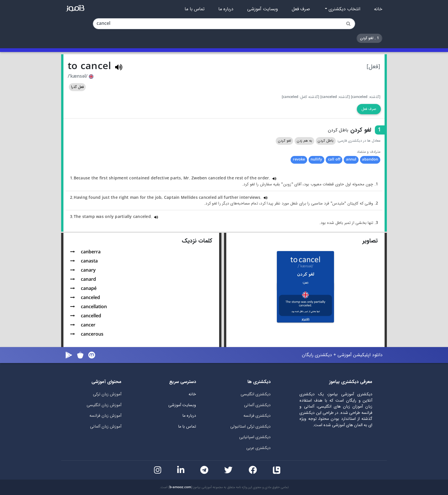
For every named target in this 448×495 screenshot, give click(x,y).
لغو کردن (285, 141)
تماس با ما (195, 9)
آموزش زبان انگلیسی (104, 405)
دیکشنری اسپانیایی (255, 437)
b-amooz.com (180, 487)
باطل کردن (326, 141)
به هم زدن (304, 141)
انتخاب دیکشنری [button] (344, 9)
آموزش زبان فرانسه (105, 416)
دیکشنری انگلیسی (256, 394)
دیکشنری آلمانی (257, 405)
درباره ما (226, 9)
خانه (378, 9)
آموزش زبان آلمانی (106, 427)
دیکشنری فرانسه (257, 416)
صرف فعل (301, 9)
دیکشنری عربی (258, 448)
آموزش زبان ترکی (107, 394)
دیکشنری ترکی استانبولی (250, 427)
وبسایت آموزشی (263, 9)
